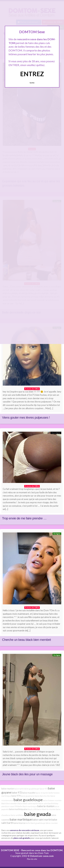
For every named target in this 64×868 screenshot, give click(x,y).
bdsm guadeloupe (32, 789)
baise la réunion (46, 806)
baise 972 (17, 793)
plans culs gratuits (22, 838)
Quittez (32, 83)
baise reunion (8, 789)
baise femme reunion (52, 800)
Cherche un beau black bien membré (26, 640)
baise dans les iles (42, 796)
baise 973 (44, 789)
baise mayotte (29, 793)
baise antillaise (17, 815)
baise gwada (38, 814)
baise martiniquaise (18, 809)
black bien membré (10, 803)
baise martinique (21, 819)
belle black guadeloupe (36, 823)
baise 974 (16, 796)
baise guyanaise (28, 796)
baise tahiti (19, 789)
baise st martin (42, 793)
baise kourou (19, 823)
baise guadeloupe (28, 800)
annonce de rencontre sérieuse (25, 830)
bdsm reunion (52, 823)
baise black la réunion (46, 809)
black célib (32, 809)
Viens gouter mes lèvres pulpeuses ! (26, 417)
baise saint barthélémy (48, 803)
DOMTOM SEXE (10, 850)
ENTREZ (32, 74)
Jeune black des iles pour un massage (27, 774)
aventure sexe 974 (9, 806)
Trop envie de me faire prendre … (24, 518)
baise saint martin (42, 820)
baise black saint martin (28, 803)
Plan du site (32, 859)
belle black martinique (27, 806)
